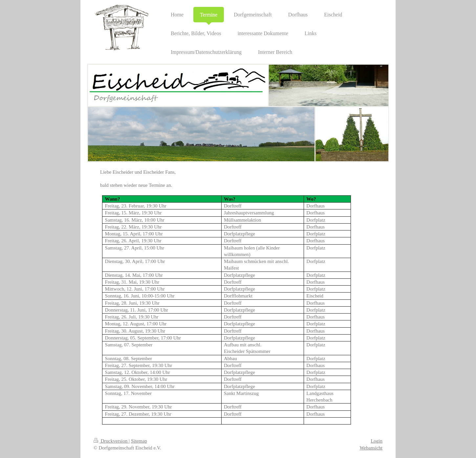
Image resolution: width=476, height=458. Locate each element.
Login (377, 441)
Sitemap (139, 441)
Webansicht (371, 448)
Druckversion (111, 441)
